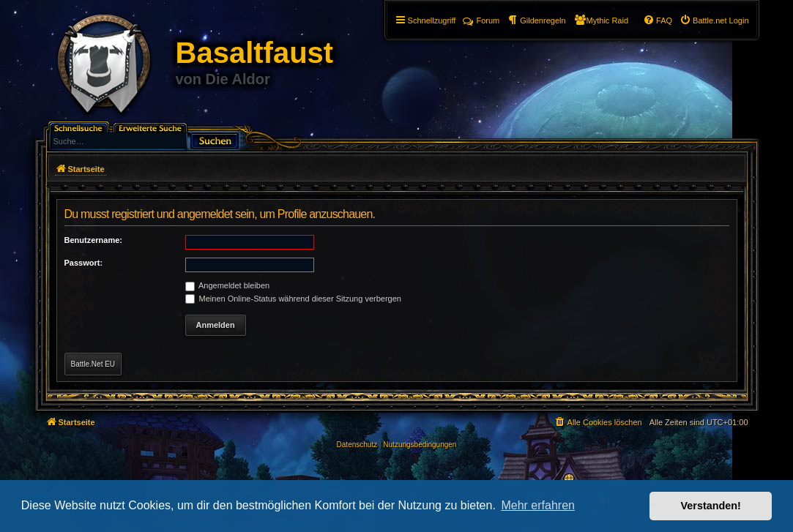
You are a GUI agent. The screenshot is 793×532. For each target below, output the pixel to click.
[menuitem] (714, 20)
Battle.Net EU (93, 364)
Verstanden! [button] (711, 506)
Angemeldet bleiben (228, 285)
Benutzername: (93, 240)
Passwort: (84, 263)
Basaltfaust (255, 53)
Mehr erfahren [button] (538, 505)
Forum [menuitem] (481, 20)
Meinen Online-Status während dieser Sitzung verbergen (293, 299)
